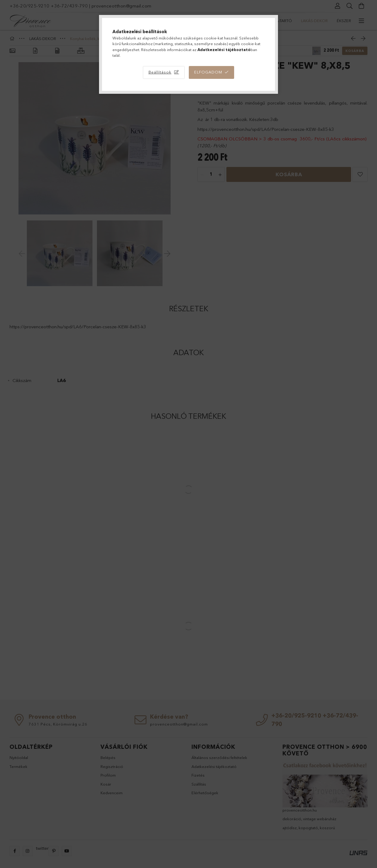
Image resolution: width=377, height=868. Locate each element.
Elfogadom (208, 72)
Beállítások (160, 72)
